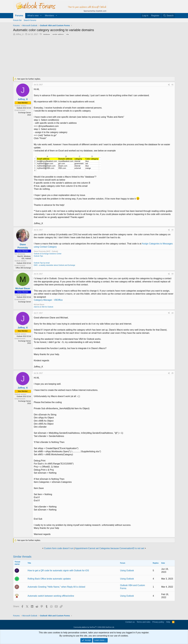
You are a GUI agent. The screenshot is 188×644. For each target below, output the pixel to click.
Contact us (130, 622)
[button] (41, 16)
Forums (19, 16)
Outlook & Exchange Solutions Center (48, 254)
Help (168, 622)
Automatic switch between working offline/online (51, 596)
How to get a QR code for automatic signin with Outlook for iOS (58, 571)
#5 (172, 373)
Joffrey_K (20, 34)
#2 (172, 230)
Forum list (17, 20)
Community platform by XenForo (94, 627)
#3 (172, 274)
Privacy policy (158, 622)
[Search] (168, 16)
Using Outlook (127, 571)
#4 (172, 313)
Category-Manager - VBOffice (48, 300)
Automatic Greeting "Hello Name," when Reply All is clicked (56, 587)
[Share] (169, 85)
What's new (33, 16)
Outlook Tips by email (42, 263)
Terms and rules (143, 622)
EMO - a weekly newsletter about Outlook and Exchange (55, 265)
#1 (172, 85)
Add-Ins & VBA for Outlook (44, 307)
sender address (58, 34)
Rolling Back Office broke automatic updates (49, 579)
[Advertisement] (80, 57)
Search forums (30, 20)
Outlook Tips (38, 256)
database (47, 34)
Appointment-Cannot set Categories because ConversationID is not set (109, 548)
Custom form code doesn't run (59, 548)
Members (49, 16)
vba (68, 34)
